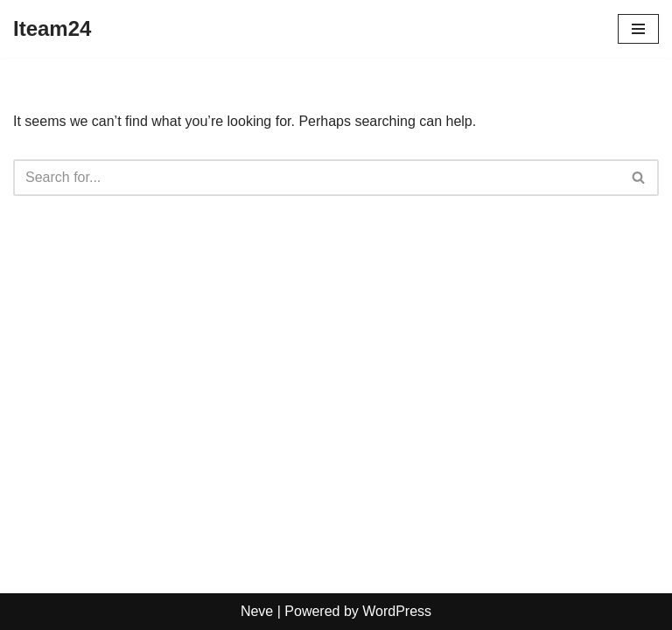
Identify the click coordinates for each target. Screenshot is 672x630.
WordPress (397, 611)
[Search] (316, 178)
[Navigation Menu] (638, 29)
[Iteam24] (52, 29)
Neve (257, 611)
